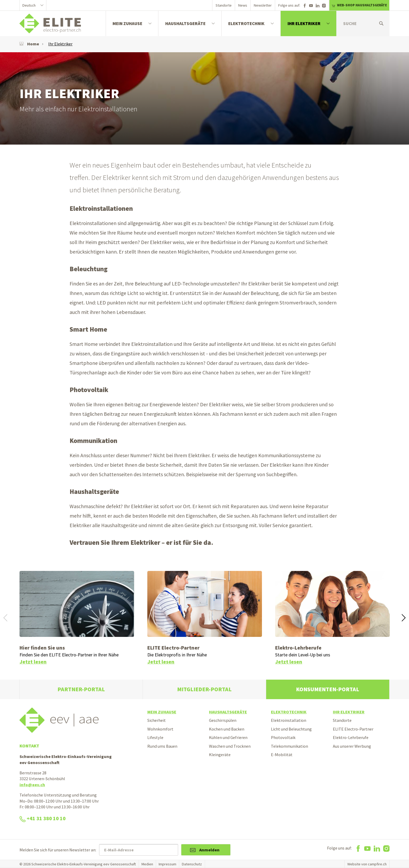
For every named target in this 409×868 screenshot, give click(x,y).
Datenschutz (192, 864)
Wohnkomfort (160, 729)
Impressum (167, 864)
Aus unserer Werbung (352, 746)
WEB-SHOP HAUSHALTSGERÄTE (359, 5)
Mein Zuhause (127, 23)
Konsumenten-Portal (328, 689)
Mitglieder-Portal (204, 689)
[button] (404, 618)
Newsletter (263, 5)
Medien (147, 864)
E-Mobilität (282, 755)
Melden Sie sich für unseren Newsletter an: (58, 850)
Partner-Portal (81, 689)
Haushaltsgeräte (185, 23)
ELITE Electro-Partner (353, 729)
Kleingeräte (220, 755)
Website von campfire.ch (367, 864)
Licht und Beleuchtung (291, 729)
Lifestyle (155, 737)
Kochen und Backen (227, 729)
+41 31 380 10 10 (43, 818)
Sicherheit (157, 720)
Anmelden (209, 850)
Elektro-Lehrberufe (351, 737)
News (243, 5)
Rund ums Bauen (162, 746)
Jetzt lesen (33, 662)
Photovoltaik (283, 737)
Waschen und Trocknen (230, 746)
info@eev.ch (32, 785)
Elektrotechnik (246, 23)
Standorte (224, 5)
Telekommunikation (289, 746)
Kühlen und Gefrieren (228, 737)
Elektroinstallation (289, 720)
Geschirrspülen (223, 720)
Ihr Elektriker (304, 23)
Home (29, 44)
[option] (204, 98)
